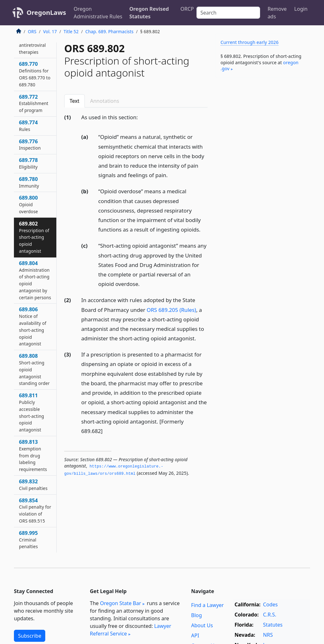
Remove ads (277, 13)
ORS (32, 31)
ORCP (187, 9)
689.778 (28, 163)
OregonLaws (46, 12)
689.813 (33, 455)
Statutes (273, 625)
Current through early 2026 (249, 42)
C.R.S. (270, 615)
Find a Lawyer (207, 605)
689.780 (29, 182)
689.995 (28, 540)
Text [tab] (75, 101)
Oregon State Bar (121, 603)
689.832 (33, 485)
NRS (268, 635)
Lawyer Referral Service (131, 630)
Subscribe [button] (30, 636)
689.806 (33, 326)
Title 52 (71, 31)
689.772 (34, 103)
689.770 (35, 74)
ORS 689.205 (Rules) (171, 310)
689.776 (30, 145)
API (195, 635)
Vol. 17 (50, 31)
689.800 (28, 204)
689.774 (28, 126)
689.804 (35, 280)
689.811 (31, 412)
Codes (270, 604)
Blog (196, 615)
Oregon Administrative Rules (98, 13)
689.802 (34, 237)
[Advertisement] (263, 126)
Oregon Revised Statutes (149, 13)
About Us (202, 625)
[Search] (228, 13)
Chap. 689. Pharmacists (109, 31)
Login (301, 9)
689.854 (35, 510)
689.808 (34, 369)
